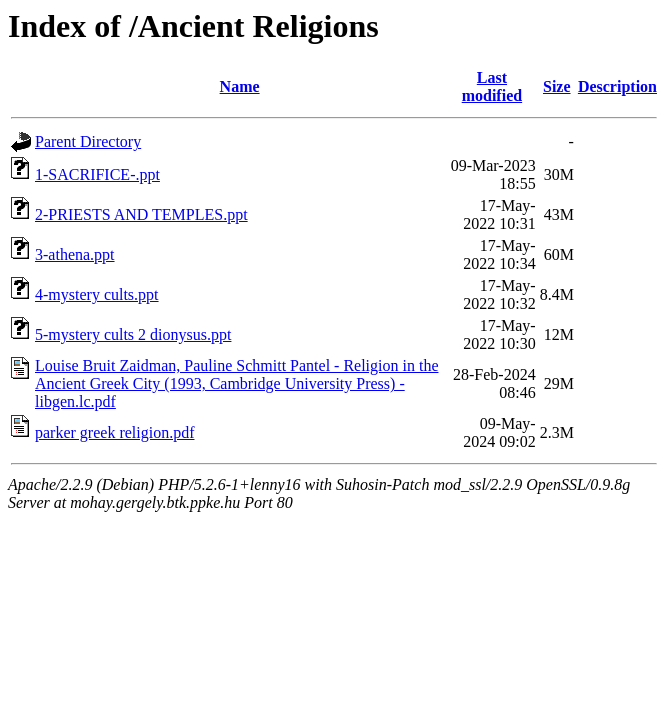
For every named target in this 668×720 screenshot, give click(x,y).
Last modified (492, 86)
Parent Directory (88, 141)
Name (240, 86)
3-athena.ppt (75, 254)
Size (557, 86)
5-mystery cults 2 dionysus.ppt (133, 334)
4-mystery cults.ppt (97, 294)
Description (617, 86)
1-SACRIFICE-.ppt (97, 174)
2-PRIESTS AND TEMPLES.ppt (141, 214)
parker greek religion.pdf (114, 432)
